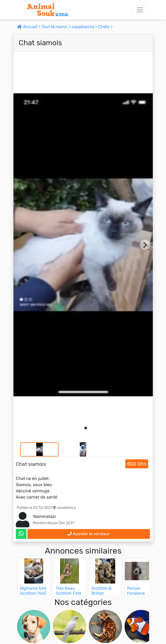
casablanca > (85, 27)
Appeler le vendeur (89, 534)
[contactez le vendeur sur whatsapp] (21, 534)
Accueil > (29, 27)
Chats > (105, 27)
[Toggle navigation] (140, 10)
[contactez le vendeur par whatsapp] (21, 534)
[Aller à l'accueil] (48, 10)
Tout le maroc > (57, 27)
